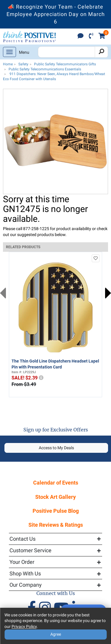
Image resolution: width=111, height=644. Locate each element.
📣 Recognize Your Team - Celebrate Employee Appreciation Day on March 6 (56, 14)
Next (108, 293)
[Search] (101, 52)
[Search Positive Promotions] (66, 52)
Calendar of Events (56, 483)
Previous (3, 293)
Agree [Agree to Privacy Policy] (56, 634)
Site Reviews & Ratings (56, 525)
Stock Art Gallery (55, 497)
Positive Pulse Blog (56, 511)
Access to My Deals (56, 448)
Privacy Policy (24, 626)
